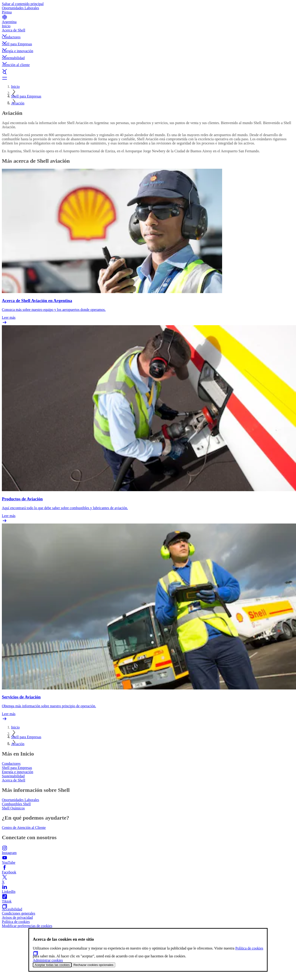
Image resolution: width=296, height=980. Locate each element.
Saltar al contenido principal (23, 4)
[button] (148, 32)
